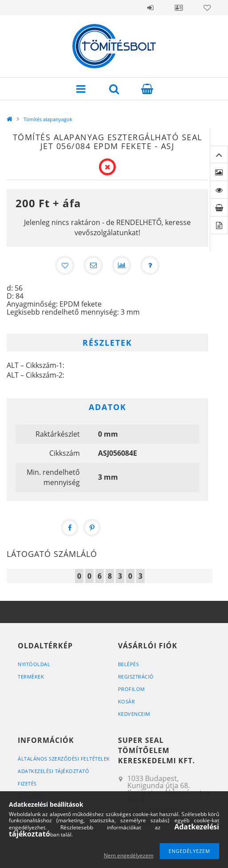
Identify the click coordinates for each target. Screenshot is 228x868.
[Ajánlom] (93, 265)
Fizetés (27, 783)
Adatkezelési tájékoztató (53, 771)
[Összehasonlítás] (122, 265)
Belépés (150, 8)
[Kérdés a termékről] (150, 265)
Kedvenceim (134, 714)
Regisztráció (136, 677)
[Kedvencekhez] (65, 265)
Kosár (127, 701)
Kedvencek (207, 8)
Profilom (132, 689)
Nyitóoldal (34, 664)
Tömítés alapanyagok (48, 119)
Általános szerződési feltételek (64, 759)
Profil (179, 8)
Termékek (31, 677)
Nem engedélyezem (129, 855)
